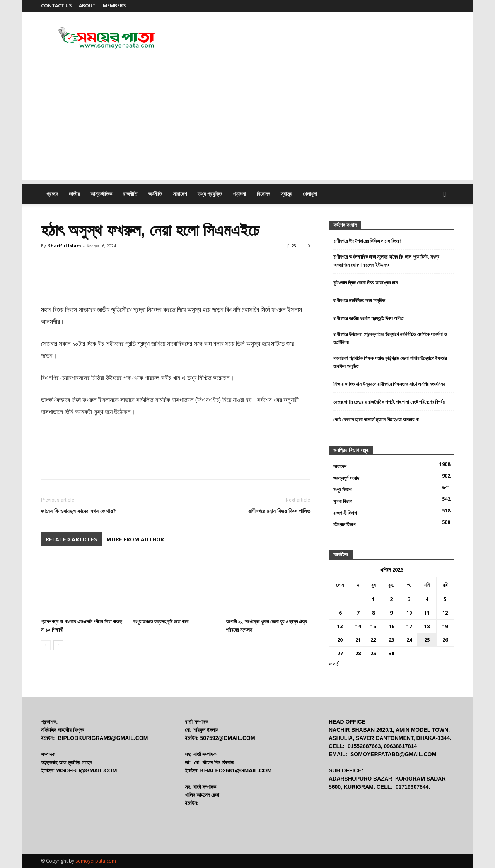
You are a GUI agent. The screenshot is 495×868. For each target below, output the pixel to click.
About (87, 6)
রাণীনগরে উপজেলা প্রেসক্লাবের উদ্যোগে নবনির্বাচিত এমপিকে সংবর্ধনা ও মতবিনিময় (390, 338)
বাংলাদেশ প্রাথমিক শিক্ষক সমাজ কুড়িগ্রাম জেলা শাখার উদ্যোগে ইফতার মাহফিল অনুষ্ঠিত (390, 362)
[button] (445, 194)
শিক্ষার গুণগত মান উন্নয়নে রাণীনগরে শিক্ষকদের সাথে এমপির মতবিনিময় (389, 384)
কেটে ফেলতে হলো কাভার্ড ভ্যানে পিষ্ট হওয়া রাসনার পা (376, 419)
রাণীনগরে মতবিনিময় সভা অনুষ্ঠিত (359, 300)
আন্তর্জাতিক (101, 194)
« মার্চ (334, 664)
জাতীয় (74, 194)
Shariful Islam (64, 246)
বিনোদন (263, 194)
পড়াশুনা (239, 194)
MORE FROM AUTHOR (135, 539)
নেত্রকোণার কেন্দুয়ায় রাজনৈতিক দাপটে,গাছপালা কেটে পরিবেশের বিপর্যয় (389, 402)
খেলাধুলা (310, 194)
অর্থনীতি (155, 194)
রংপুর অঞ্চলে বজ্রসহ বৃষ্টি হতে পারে (161, 621)
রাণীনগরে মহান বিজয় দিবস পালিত (279, 511)
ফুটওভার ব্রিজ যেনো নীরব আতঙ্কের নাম (365, 282)
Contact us (56, 6)
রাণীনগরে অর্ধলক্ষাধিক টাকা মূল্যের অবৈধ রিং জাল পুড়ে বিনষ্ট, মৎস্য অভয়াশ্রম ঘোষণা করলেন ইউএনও (386, 261)
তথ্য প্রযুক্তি (210, 194)
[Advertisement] (247, 126)
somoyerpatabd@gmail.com (393, 754)
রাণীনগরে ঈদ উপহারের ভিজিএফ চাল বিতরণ (367, 241)
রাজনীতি (130, 194)
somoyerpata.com (96, 861)
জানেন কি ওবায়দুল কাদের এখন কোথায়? (79, 511)
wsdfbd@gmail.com (87, 770)
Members (114, 6)
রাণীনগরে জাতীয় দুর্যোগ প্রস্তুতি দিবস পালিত (368, 318)
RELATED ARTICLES (71, 539)
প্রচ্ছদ (52, 194)
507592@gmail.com (228, 738)
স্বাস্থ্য (286, 194)
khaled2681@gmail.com (236, 770)
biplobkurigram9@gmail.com (103, 738)
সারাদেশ (180, 194)
